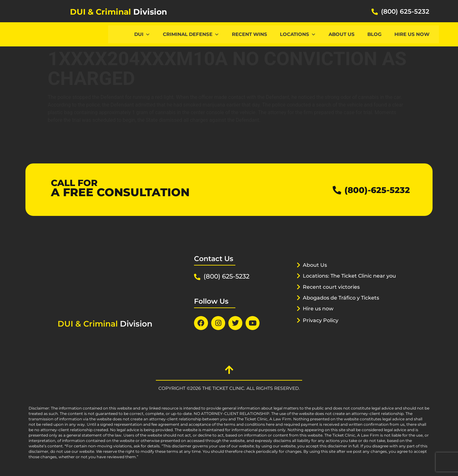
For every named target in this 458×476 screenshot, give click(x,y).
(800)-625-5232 (373, 190)
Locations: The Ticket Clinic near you (346, 284)
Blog (375, 34)
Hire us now (412, 34)
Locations (298, 34)
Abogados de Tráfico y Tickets (344, 306)
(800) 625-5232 (405, 11)
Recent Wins (250, 34)
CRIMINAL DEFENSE (191, 34)
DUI (142, 34)
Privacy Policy (322, 328)
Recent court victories (333, 295)
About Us (342, 34)
